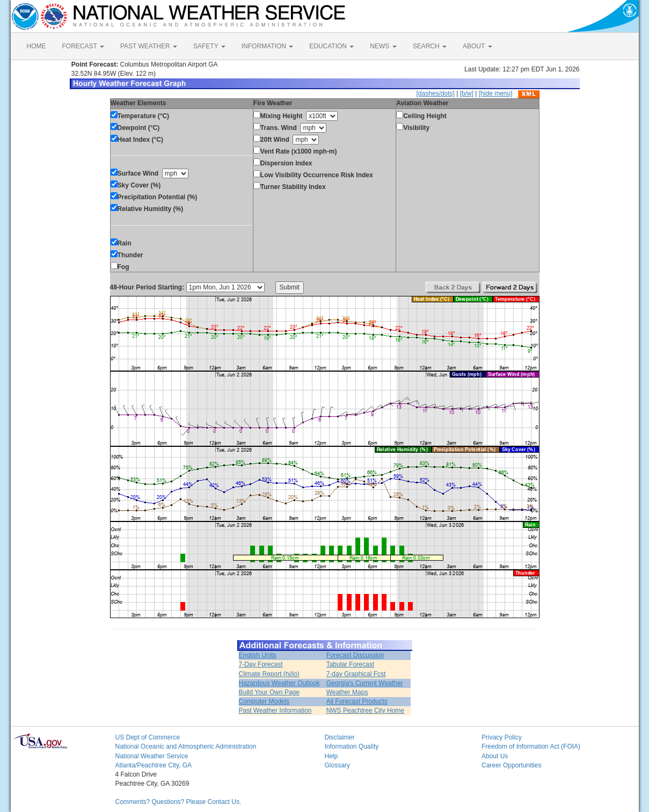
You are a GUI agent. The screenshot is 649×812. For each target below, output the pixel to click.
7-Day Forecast (261, 664)
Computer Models (264, 701)
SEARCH (430, 46)
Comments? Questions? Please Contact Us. (178, 802)
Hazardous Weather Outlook (279, 683)
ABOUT (477, 46)
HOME (37, 46)
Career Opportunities (511, 765)
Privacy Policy (502, 737)
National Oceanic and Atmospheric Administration (186, 746)
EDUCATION (331, 46)
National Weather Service (152, 756)
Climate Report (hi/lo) (269, 674)
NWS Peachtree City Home (365, 711)
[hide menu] (496, 93)
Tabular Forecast (350, 664)
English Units (258, 655)
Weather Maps (347, 692)
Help (331, 756)
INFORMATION (267, 46)
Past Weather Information (275, 711)
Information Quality (352, 746)
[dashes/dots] (435, 93)
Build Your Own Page (269, 692)
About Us (495, 756)
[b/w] (467, 93)
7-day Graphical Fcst (356, 674)
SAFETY (209, 46)
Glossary (337, 765)
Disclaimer (340, 737)
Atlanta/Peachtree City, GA (154, 765)
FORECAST (83, 46)
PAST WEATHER (149, 46)
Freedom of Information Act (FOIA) (531, 746)
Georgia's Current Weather (365, 683)
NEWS (383, 46)
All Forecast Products (357, 701)
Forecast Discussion (355, 655)
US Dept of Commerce (148, 737)
